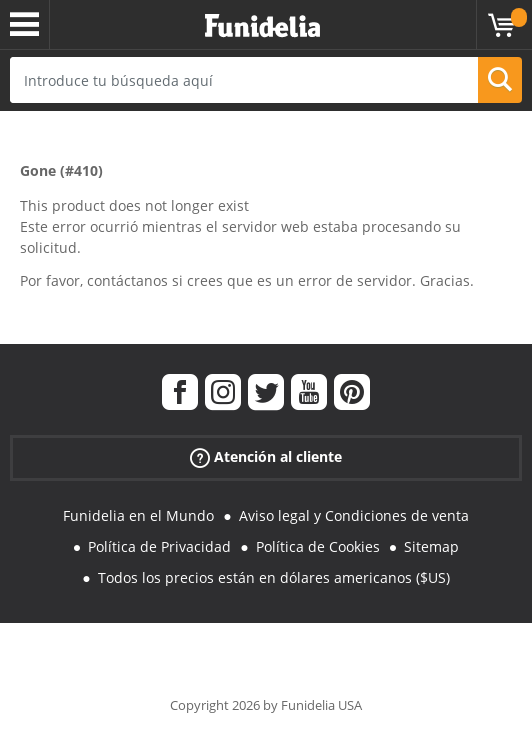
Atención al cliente (266, 457)
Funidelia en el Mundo (138, 515)
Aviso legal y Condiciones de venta (354, 515)
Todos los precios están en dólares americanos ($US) (274, 577)
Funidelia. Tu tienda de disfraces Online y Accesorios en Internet (262, 26)
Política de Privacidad (159, 546)
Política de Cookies (318, 546)
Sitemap (431, 546)
